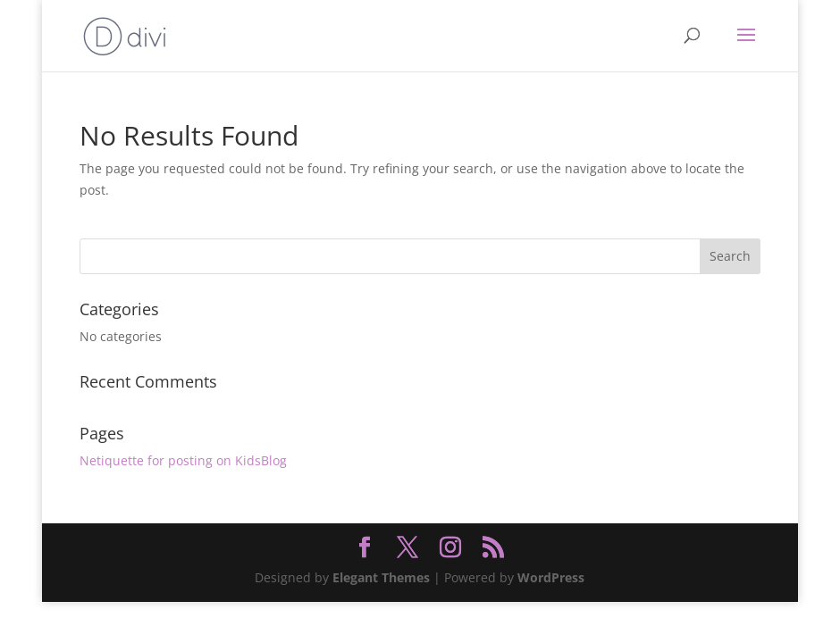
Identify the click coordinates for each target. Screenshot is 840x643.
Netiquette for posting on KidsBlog (183, 460)
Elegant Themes (381, 577)
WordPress (551, 577)
